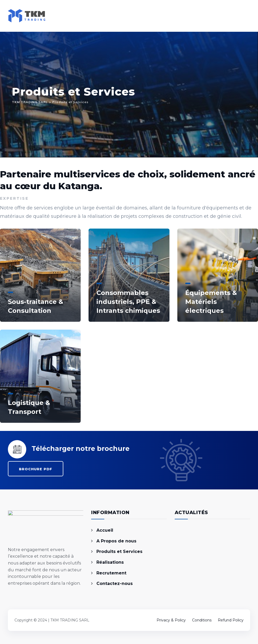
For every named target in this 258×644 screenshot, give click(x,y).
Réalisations (110, 562)
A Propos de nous (116, 541)
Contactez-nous (115, 584)
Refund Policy (231, 620)
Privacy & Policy (171, 620)
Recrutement (111, 573)
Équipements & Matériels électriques (211, 302)
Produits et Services (119, 551)
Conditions (202, 620)
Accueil (105, 530)
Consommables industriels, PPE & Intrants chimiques (128, 302)
